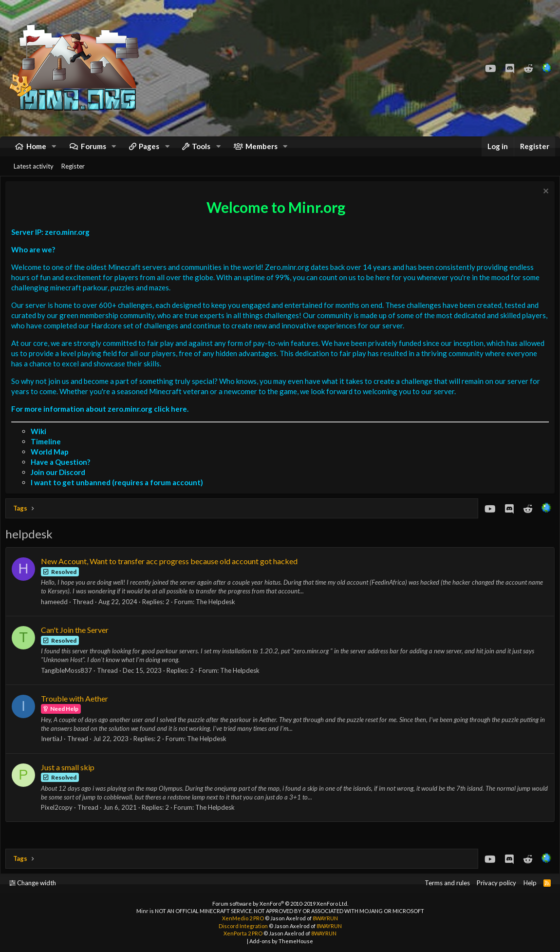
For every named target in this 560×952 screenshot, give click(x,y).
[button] (54, 151)
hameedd (57, 614)
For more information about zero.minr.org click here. (102, 421)
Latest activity (34, 176)
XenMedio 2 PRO (243, 919)
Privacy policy (496, 883)
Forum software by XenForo (280, 904)
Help (530, 883)
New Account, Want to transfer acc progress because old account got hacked (172, 573)
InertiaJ (54, 751)
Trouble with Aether (77, 711)
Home (36, 151)
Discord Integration (243, 926)
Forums (93, 151)
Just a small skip (70, 779)
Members (261, 151)
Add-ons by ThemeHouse (281, 941)
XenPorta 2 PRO (243, 934)
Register (73, 176)
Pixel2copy (59, 819)
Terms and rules (447, 883)
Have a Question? (63, 474)
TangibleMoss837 (69, 683)
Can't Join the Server (77, 642)
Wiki (41, 443)
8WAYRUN (325, 919)
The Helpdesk (218, 614)
